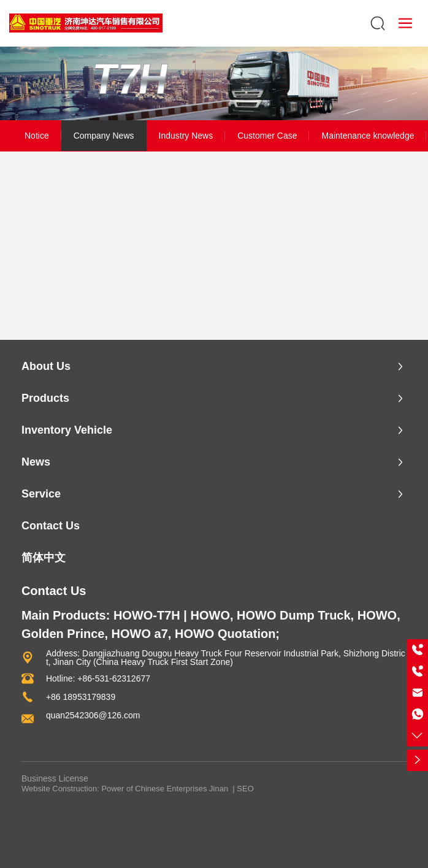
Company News (104, 136)
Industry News (186, 136)
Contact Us (54, 591)
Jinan (219, 789)
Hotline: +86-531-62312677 (98, 678)
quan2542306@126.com (93, 715)
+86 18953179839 (81, 697)
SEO (245, 789)
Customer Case (267, 136)
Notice (37, 136)
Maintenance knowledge (368, 136)
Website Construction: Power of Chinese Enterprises (114, 789)
